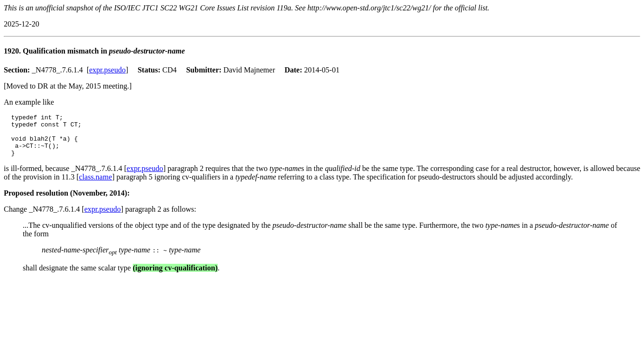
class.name (96, 185)
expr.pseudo (107, 70)
